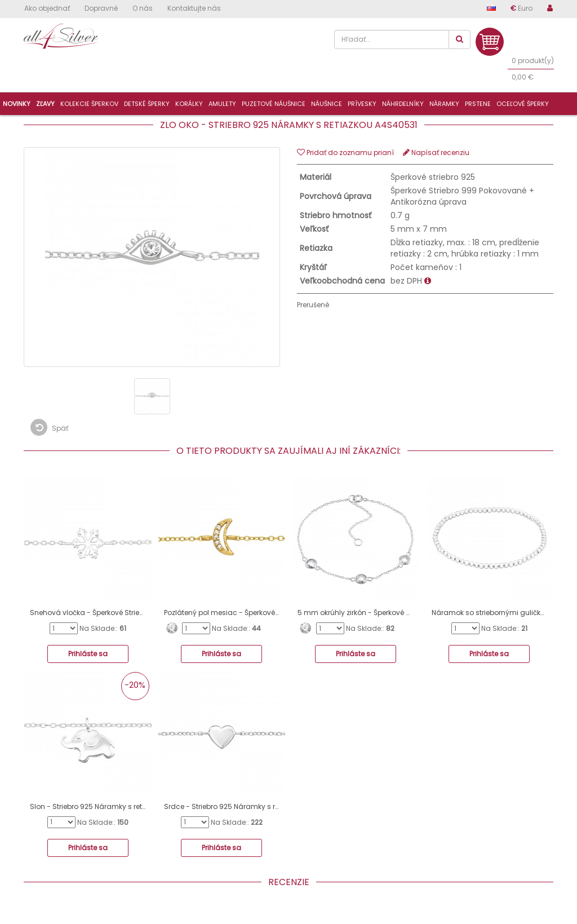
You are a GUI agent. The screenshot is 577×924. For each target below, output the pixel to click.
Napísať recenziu (436, 152)
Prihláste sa (88, 654)
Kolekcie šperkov (89, 104)
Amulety (222, 104)
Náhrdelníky (403, 104)
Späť (49, 427)
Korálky (189, 104)
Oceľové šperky (523, 104)
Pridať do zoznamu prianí (345, 152)
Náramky (444, 104)
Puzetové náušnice (274, 104)
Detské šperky (147, 104)
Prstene (478, 104)
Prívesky (362, 104)
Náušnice (327, 104)
